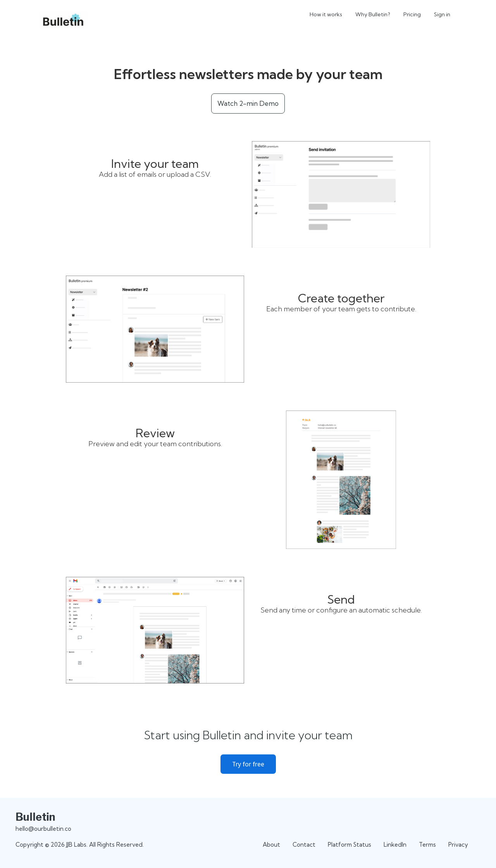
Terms (427, 845)
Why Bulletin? (373, 14)
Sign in (442, 14)
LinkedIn (395, 845)
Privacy (458, 845)
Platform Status (350, 845)
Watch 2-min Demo (248, 103)
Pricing (412, 14)
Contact (304, 845)
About (271, 845)
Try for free (248, 764)
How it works (326, 14)
